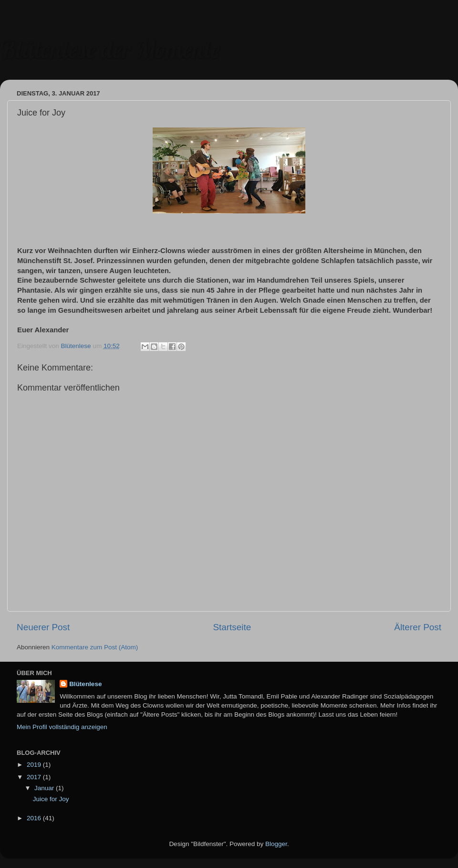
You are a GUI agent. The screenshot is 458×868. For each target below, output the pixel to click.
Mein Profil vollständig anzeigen (62, 727)
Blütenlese (85, 684)
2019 (35, 765)
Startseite (232, 627)
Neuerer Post (43, 627)
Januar (45, 788)
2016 (35, 818)
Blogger (276, 844)
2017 (35, 777)
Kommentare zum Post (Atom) (95, 647)
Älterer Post (418, 627)
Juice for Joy (51, 799)
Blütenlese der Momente (110, 49)
